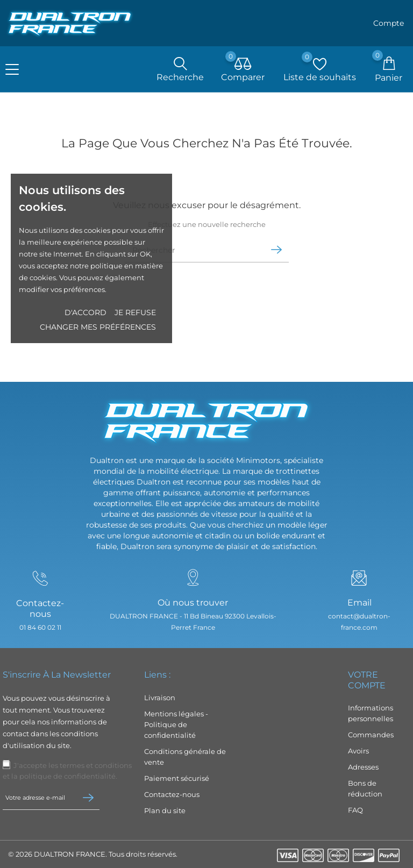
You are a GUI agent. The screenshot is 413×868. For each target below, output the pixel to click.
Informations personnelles (371, 713)
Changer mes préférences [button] (98, 327)
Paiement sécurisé (177, 778)
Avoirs (358, 751)
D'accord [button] (86, 312)
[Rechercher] (193, 255)
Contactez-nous (172, 794)
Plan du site (165, 810)
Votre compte (367, 680)
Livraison (160, 698)
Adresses (363, 767)
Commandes (371, 735)
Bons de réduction (365, 788)
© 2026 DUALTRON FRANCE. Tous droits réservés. (93, 854)
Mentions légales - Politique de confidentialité (176, 724)
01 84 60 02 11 (38, 628)
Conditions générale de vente (185, 757)
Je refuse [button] (135, 312)
